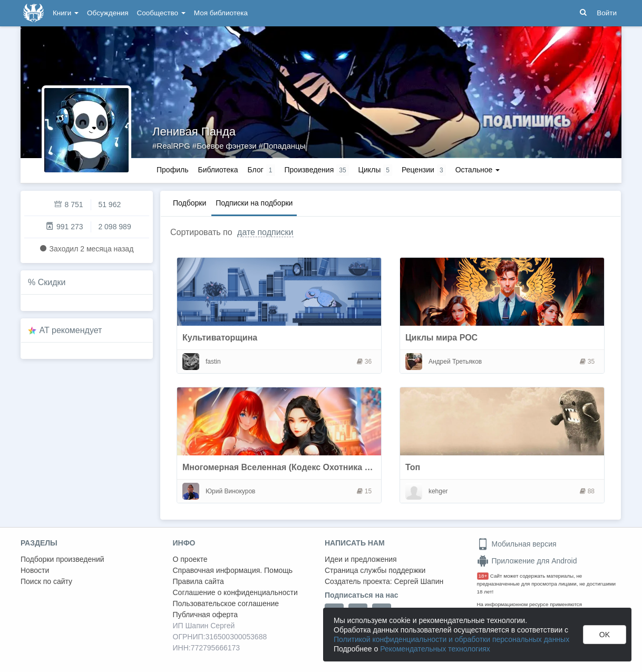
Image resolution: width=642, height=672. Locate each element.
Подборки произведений (62, 559)
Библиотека (218, 170)
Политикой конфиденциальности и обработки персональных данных (451, 639)
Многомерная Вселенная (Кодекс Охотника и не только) (299, 467)
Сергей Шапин (419, 581)
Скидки (52, 282)
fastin (213, 362)
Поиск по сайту (46, 581)
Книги (66, 13)
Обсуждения (108, 13)
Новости (35, 570)
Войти (607, 13)
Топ (413, 467)
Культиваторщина (220, 338)
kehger (438, 491)
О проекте (190, 559)
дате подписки (265, 232)
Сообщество (161, 13)
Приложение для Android (527, 561)
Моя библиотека (221, 13)
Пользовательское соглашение (226, 603)
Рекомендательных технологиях (435, 649)
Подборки (189, 203)
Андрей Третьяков (455, 362)
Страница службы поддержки (375, 570)
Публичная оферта (206, 615)
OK (605, 635)
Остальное (478, 170)
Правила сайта (198, 581)
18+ (483, 576)
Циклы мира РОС (441, 338)
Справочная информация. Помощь (233, 570)
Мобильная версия (517, 544)
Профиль (172, 170)
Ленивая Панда (194, 132)
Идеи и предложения (361, 559)
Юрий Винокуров (231, 491)
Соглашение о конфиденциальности (235, 592)
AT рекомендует (71, 330)
